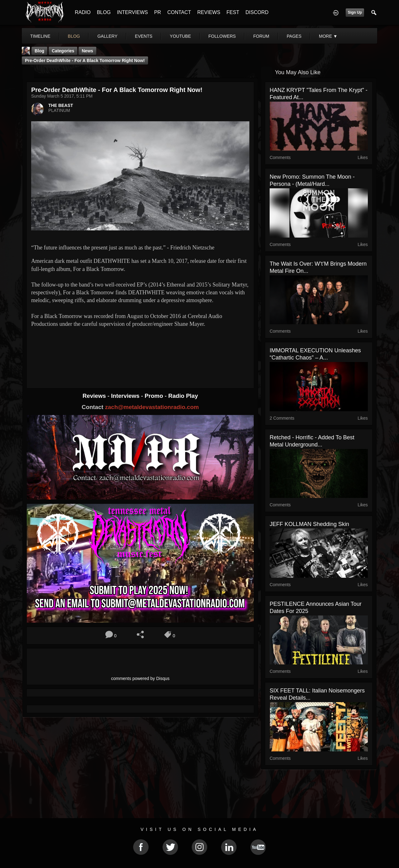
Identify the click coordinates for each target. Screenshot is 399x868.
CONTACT (179, 12)
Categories (63, 51)
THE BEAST (61, 105)
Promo (155, 396)
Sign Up (355, 12)
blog (74, 36)
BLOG (104, 12)
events (144, 36)
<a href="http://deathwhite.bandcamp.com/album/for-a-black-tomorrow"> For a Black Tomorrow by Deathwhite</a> (140, 352)
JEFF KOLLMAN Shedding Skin (309, 524)
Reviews (95, 396)
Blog (39, 51)
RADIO (83, 12)
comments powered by (140, 678)
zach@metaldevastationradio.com (152, 407)
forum (261, 36)
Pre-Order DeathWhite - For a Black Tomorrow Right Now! (85, 60)
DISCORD (257, 12)
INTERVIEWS (132, 12)
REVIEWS (209, 12)
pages (294, 36)
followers (222, 36)
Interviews (126, 396)
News (87, 51)
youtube (180, 36)
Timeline (40, 36)
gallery (107, 36)
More (328, 36)
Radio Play (183, 396)
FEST (233, 12)
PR (157, 12)
